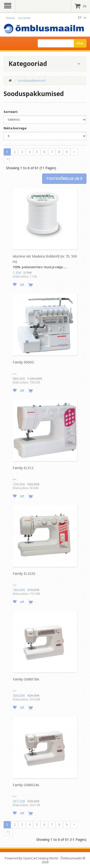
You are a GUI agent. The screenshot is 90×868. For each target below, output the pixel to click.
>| (8, 159)
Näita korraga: (15, 128)
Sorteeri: (11, 112)
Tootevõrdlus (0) (64, 178)
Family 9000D (23, 362)
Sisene (10, 18)
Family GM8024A (26, 785)
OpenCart (30, 858)
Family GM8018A (26, 679)
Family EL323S (24, 573)
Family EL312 (23, 468)
